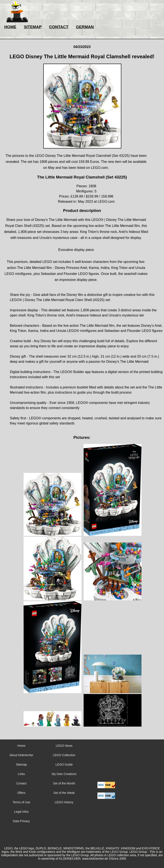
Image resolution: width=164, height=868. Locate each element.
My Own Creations (64, 774)
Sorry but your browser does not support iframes (107, 760)
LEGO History (64, 802)
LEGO (114, 852)
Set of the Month (64, 783)
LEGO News (64, 746)
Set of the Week (64, 793)
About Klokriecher (21, 755)
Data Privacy (21, 821)
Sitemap (21, 765)
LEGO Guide (64, 765)
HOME (10, 27)
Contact (21, 783)
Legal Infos (21, 812)
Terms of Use (21, 802)
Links (21, 774)
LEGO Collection (64, 755)
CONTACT (59, 27)
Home (21, 746)
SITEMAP (33, 27)
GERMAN (85, 27)
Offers (21, 793)
